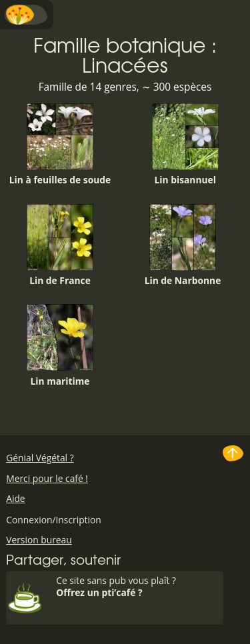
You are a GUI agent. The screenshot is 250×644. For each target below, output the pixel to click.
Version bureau (39, 540)
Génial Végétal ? (40, 458)
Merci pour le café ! (47, 478)
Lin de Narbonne (183, 245)
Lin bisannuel (185, 145)
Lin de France (60, 245)
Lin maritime (60, 345)
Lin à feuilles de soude (60, 145)
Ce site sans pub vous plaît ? (138, 586)
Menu (27, 15)
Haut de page (233, 453)
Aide (15, 498)
